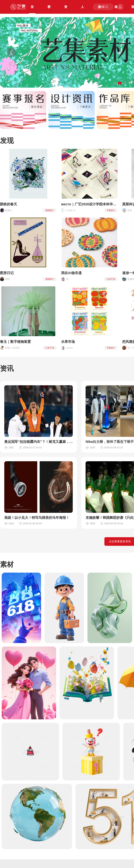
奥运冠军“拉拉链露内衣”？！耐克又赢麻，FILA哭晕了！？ (39, 442)
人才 (82, 9)
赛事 (49, 9)
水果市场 (68, 342)
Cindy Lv (71, 210)
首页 (32, 9)
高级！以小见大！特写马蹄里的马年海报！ (37, 518)
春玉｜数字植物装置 (15, 342)
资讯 (66, 9)
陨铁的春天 (9, 204)
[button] (115, 83)
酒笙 (8, 279)
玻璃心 (9, 210)
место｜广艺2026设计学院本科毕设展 (89, 204)
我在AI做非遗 (71, 273)
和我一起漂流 (12, 348)
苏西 (130, 210)
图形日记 (7, 273)
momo (70, 348)
